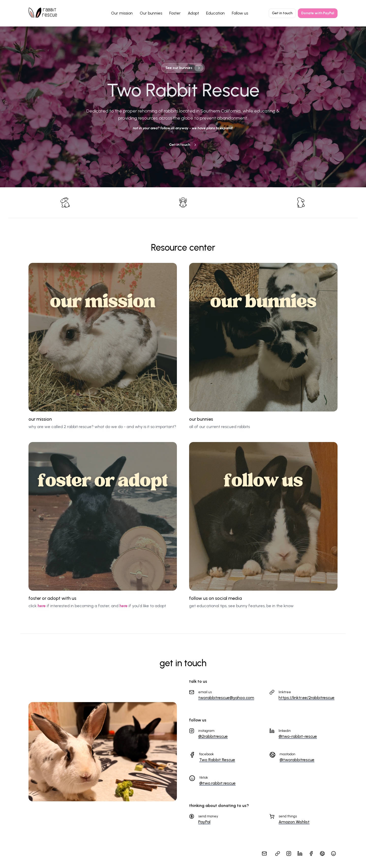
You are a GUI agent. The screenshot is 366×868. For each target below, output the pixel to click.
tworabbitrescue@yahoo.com (226, 698)
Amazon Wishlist (294, 822)
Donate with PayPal (318, 13)
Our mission (122, 13)
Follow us (240, 13)
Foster (175, 13)
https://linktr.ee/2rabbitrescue (307, 698)
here (42, 606)
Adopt (193, 13)
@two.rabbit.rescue (217, 783)
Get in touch (282, 13)
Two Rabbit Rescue (217, 760)
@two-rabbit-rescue (298, 736)
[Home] (43, 12)
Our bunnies (151, 13)
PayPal (204, 822)
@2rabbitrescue (213, 736)
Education (215, 13)
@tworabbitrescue (297, 760)
